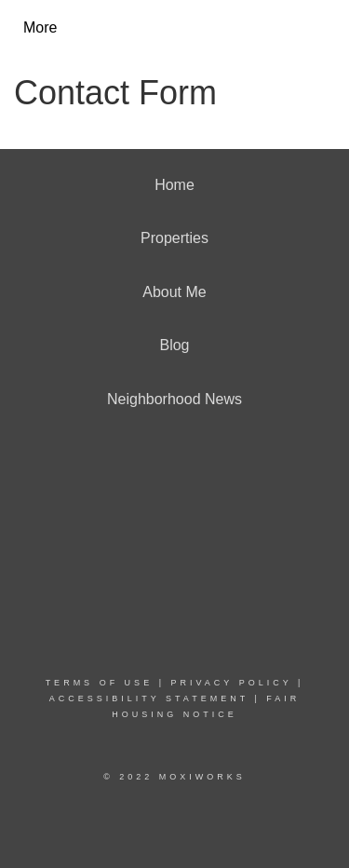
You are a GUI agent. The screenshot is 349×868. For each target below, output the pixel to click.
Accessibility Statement (149, 698)
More (40, 27)
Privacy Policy (231, 683)
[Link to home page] (191, 28)
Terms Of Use (100, 683)
